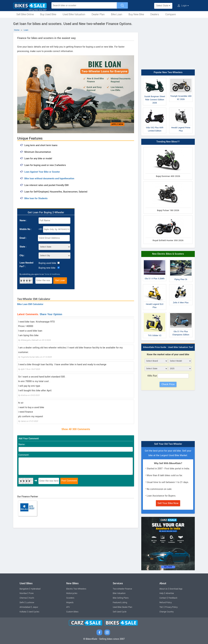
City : (22, 255)
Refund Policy (166, 603)
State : (23, 247)
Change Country (167, 612)
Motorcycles (72, 593)
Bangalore (24, 589)
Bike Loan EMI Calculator (30, 304)
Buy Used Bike (48, 14)
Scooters (70, 598)
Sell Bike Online (25, 14)
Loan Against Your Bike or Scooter (42, 172)
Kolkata (23, 612)
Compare (170, 14)
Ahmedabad (25, 607)
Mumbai (23, 593)
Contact (163, 598)
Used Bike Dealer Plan (122, 607)
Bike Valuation (119, 593)
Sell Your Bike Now (168, 503)
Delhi (22, 603)
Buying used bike (47, 263)
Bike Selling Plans (121, 598)
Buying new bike (47, 268)
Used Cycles (34, 612)
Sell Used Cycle (120, 612)
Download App (176, 589)
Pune (31, 593)
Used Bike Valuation (74, 14)
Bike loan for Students (36, 198)
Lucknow (30, 603)
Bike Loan (117, 14)
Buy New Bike (136, 14)
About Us (163, 589)
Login (183, 6)
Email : (23, 238)
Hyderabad (36, 589)
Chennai (23, 598)
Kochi (32, 598)
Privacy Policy (171, 607)
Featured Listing (120, 603)
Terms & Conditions (52, 274)
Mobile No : (26, 229)
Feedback (173, 598)
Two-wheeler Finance (122, 589)
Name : (23, 221)
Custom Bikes (72, 612)
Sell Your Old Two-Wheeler (168, 444)
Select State (163, 6)
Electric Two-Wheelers (76, 589)
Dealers (155, 14)
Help (161, 593)
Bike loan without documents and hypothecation (49, 179)
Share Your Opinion (51, 314)
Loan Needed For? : (26, 265)
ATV (68, 607)
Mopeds (70, 603)
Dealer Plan (98, 14)
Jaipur (35, 607)
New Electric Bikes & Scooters (168, 254)
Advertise (170, 593)
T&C (161, 607)
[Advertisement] (168, 44)
